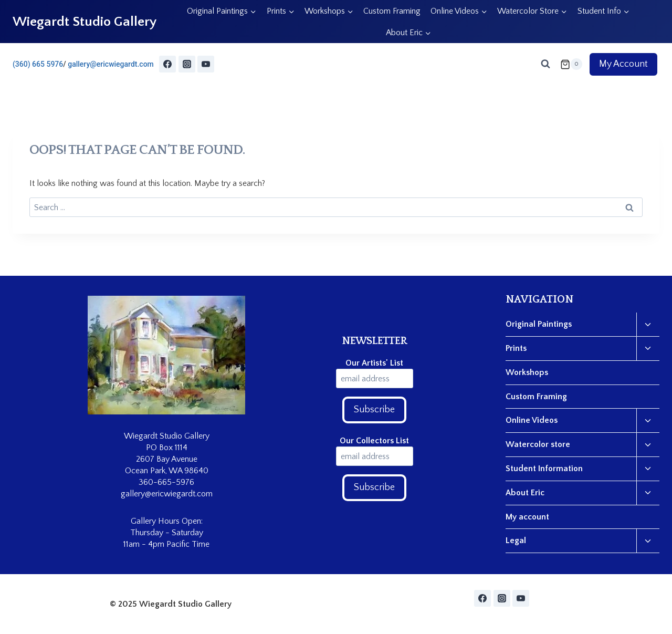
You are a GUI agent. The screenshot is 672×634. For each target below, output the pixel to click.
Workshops (527, 372)
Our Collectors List (374, 441)
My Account (623, 64)
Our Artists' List (374, 363)
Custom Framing (392, 11)
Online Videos (532, 420)
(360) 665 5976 (38, 64)
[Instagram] (187, 64)
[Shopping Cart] (571, 64)
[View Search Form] (545, 64)
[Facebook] (167, 64)
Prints (516, 348)
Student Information (544, 469)
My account (527, 517)
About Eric (525, 493)
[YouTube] (206, 64)
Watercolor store (538, 444)
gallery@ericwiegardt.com (111, 64)
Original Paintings (539, 324)
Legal (516, 541)
